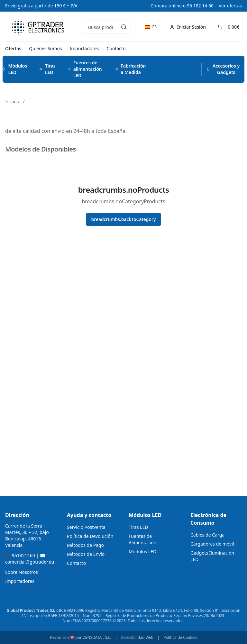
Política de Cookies (180, 638)
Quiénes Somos (45, 48)
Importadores (84, 48)
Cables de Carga (207, 535)
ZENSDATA (92, 638)
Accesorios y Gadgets (226, 69)
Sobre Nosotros (22, 572)
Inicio (11, 101)
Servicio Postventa (86, 527)
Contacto (116, 48)
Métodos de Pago (85, 545)
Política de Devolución (90, 536)
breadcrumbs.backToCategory (124, 219)
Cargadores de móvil (212, 544)
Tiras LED (47, 69)
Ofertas (13, 48)
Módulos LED (14, 69)
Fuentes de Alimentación (142, 539)
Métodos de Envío (86, 554)
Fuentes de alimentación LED (85, 69)
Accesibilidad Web (137, 638)
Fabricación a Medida (131, 69)
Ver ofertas (230, 6)
